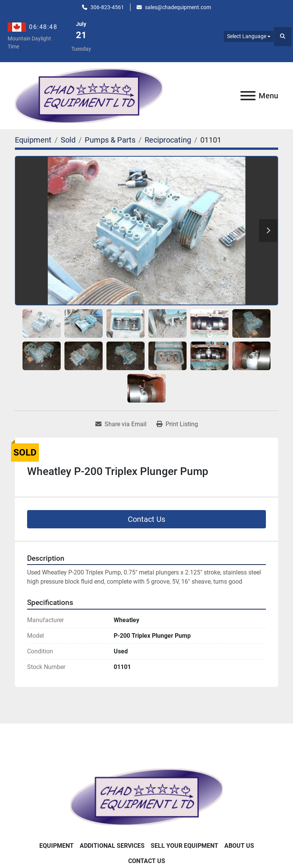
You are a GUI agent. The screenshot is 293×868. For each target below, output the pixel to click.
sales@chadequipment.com (178, 7)
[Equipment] (33, 140)
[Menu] (248, 96)
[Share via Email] (121, 424)
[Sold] (68, 140)
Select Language (247, 36)
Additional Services (112, 846)
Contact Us (146, 519)
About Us (239, 846)
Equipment (56, 846)
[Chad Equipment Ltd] (146, 796)
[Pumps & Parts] (110, 140)
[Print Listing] (177, 424)
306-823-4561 (107, 7)
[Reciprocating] (168, 140)
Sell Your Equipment (184, 846)
